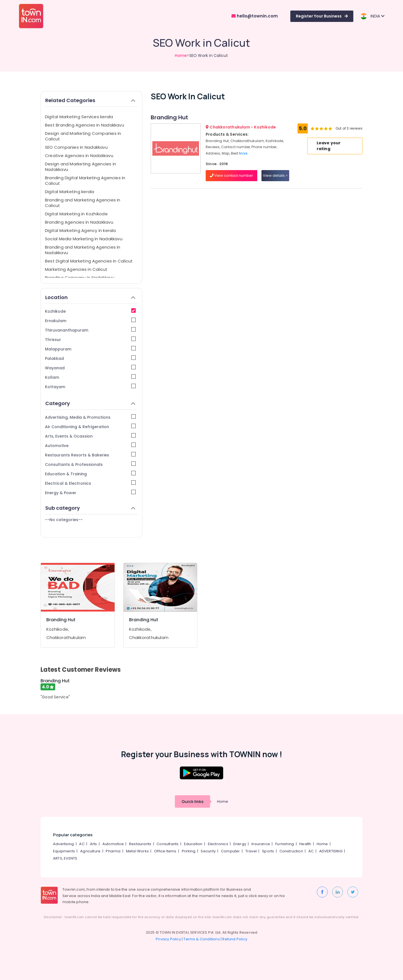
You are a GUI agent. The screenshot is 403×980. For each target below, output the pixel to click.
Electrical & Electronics (90, 483)
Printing (189, 851)
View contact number (231, 175)
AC (82, 844)
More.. (244, 153)
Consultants (168, 844)
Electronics (218, 844)
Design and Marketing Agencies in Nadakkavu (80, 167)
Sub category (90, 508)
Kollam (90, 377)
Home (181, 55)
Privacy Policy (168, 939)
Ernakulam (90, 321)
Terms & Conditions (202, 939)
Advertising (63, 844)
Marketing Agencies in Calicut (76, 269)
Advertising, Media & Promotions (90, 417)
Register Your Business (322, 16)
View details (275, 175)
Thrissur (90, 339)
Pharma (113, 851)
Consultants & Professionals (90, 464)
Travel (251, 851)
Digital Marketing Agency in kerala (80, 230)
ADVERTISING (331, 851)
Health (305, 844)
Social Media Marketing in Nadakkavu (84, 239)
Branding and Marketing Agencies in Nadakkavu (83, 250)
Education (193, 844)
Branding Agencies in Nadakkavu (79, 222)
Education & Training (90, 474)
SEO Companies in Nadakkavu (76, 147)
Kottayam (90, 387)
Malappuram (90, 349)
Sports (268, 851)
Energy (240, 844)
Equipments (64, 851)
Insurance (261, 844)
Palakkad (90, 358)
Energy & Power (90, 493)
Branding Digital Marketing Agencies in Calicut (85, 180)
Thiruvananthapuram (90, 330)
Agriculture (90, 851)
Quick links (192, 801)
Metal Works (137, 851)
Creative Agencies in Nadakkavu (79, 156)
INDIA (372, 16)
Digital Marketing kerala (70, 192)
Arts (94, 844)
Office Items (165, 851)
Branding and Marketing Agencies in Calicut (83, 203)
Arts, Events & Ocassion (90, 436)
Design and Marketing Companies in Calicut (83, 136)
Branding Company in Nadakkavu (80, 278)
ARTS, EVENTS (65, 858)
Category (90, 403)
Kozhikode (90, 311)
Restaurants (140, 844)
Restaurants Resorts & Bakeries (90, 455)
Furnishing (285, 844)
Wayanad (90, 368)
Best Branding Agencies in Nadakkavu (85, 125)
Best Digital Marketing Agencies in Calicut (89, 261)
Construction (291, 851)
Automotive (90, 445)
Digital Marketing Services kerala (79, 117)
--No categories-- (64, 520)
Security (208, 851)
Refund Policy (235, 939)
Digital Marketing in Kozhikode (76, 214)
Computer (231, 851)
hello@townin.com (255, 16)
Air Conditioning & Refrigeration (90, 427)
